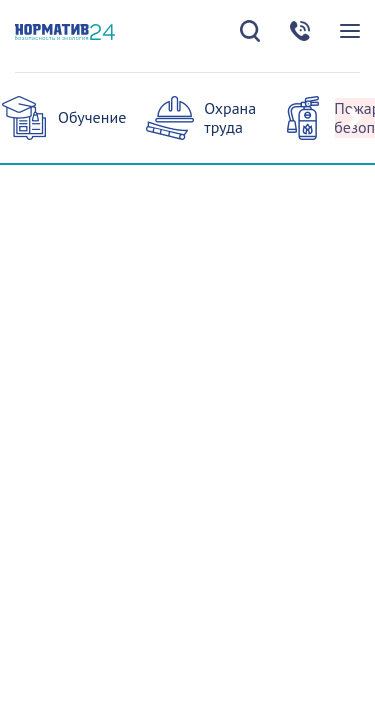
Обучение (92, 117)
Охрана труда (230, 117)
